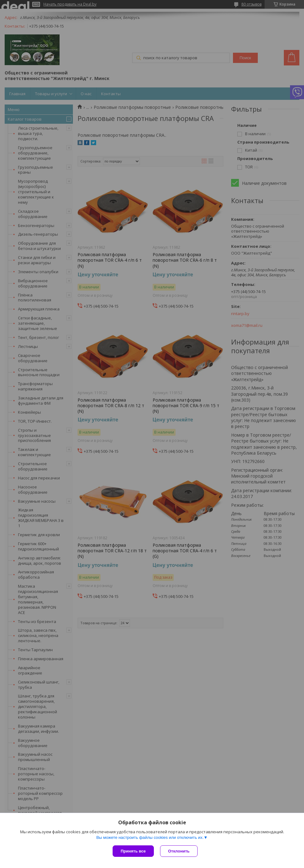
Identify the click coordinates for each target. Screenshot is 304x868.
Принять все (133, 851)
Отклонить (179, 851)
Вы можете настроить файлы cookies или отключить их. (150, 837)
